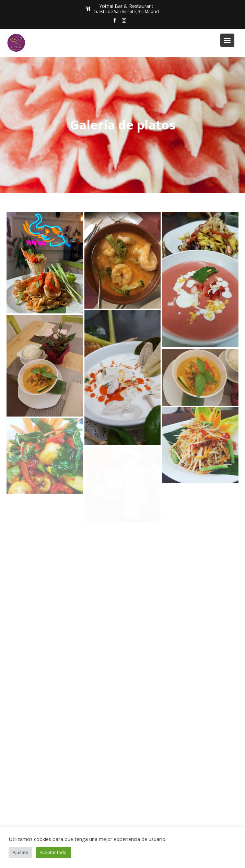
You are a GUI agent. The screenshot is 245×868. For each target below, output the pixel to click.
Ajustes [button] (20, 852)
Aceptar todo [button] (53, 852)
